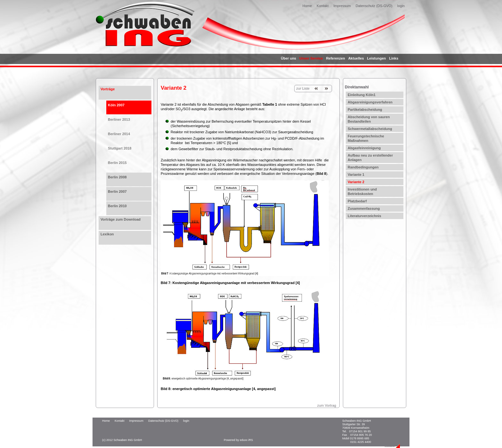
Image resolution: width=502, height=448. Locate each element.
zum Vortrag (327, 405)
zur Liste (303, 88)
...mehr (390, 446)
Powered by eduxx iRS (238, 440)
